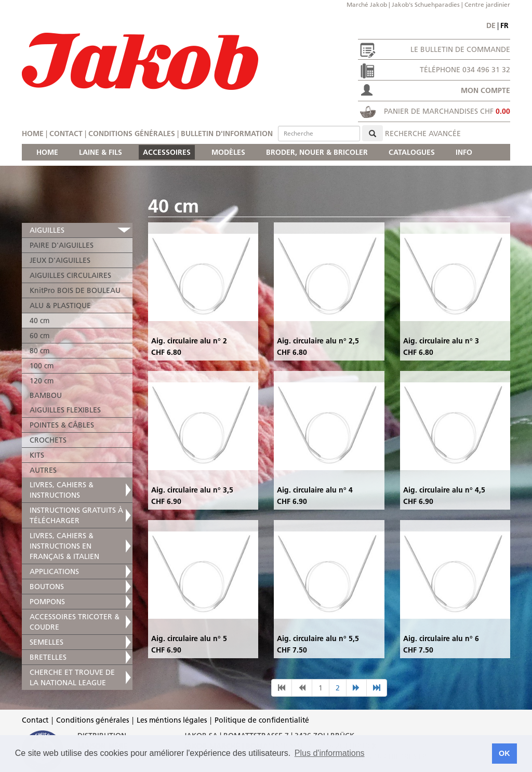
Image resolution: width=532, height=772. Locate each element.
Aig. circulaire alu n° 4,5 (444, 490)
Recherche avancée (423, 134)
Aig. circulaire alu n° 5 (189, 638)
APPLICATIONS (54, 571)
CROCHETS (48, 440)
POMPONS (47, 602)
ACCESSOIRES (167, 152)
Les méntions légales (172, 720)
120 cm (42, 381)
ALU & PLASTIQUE (60, 305)
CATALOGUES (412, 152)
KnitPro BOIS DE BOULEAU (75, 290)
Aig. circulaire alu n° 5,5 (318, 638)
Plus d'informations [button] (330, 753)
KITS (37, 455)
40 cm (39, 321)
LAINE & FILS (101, 152)
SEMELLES (46, 642)
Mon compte (486, 90)
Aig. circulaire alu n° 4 (315, 490)
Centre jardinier (487, 4)
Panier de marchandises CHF (447, 111)
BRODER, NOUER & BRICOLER (317, 152)
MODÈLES (228, 152)
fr (504, 25)
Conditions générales (132, 134)
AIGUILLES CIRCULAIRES (70, 275)
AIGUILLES (47, 230)
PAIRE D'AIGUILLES (62, 245)
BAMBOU (46, 395)
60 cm (39, 336)
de (491, 25)
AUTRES (43, 470)
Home (33, 134)
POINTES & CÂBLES (62, 425)
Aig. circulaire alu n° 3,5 (192, 490)
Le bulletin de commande (460, 49)
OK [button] (504, 753)
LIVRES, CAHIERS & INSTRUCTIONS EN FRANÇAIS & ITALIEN (64, 546)
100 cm (42, 366)
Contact (66, 134)
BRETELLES (48, 657)
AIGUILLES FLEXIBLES (65, 410)
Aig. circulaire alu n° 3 (441, 341)
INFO (464, 152)
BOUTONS (47, 587)
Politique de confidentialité (262, 720)
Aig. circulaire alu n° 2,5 (318, 341)
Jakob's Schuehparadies (426, 4)
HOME (47, 152)
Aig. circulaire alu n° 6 (441, 638)
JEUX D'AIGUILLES (60, 260)
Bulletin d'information (227, 134)
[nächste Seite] (356, 688)
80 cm (39, 351)
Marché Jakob (367, 4)
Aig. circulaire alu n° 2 (189, 341)
